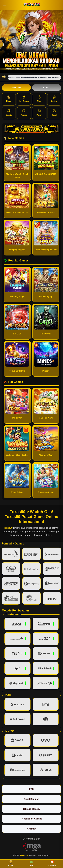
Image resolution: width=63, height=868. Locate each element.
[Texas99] (32, 5)
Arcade (24, 113)
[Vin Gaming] (32, 846)
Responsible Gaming (31, 819)
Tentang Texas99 (32, 809)
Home (9, 99)
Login (47, 88)
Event (11, 864)
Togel (54, 113)
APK (31, 864)
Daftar (16, 88)
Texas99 (8, 528)
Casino (54, 99)
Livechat (52, 864)
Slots (39, 99)
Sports (9, 113)
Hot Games (24, 99)
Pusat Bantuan (31, 799)
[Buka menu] (5, 5)
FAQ (31, 789)
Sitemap (31, 829)
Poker (39, 113)
